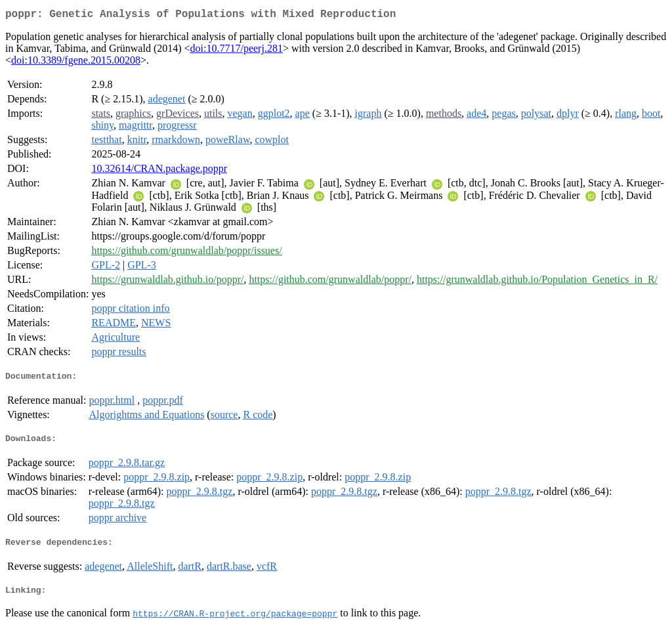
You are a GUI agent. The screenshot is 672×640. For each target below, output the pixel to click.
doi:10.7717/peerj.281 (237, 51)
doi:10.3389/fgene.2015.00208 (76, 63)
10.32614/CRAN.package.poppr (159, 171)
